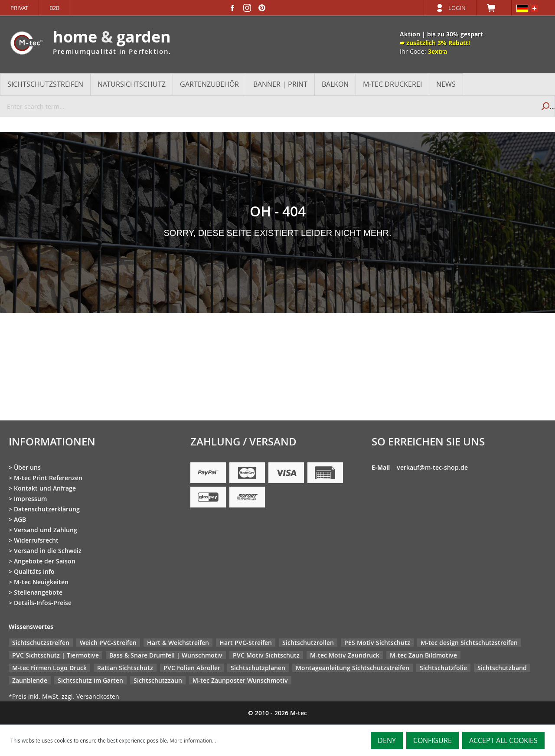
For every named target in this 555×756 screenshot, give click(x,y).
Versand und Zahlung (46, 530)
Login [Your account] (457, 8)
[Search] (545, 106)
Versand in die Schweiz (48, 551)
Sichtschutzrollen (308, 643)
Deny (387, 740)
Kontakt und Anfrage (45, 488)
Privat (19, 8)
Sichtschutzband (502, 668)
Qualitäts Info (34, 571)
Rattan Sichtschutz (125, 668)
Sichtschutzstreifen (41, 643)
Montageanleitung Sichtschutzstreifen (353, 668)
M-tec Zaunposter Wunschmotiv (240, 680)
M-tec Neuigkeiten (41, 582)
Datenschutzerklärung (47, 509)
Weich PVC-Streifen (108, 643)
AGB (20, 519)
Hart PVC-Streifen (246, 643)
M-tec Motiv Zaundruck (345, 655)
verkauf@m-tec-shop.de (432, 467)
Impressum (30, 499)
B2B (54, 8)
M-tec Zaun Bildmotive (423, 655)
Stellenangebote (38, 592)
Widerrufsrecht (36, 540)
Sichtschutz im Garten (90, 680)
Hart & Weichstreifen (178, 643)
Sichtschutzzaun (158, 680)
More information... (193, 740)
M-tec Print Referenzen (48, 478)
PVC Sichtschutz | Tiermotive (55, 655)
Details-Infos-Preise (43, 603)
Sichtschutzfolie (443, 668)
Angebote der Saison (45, 561)
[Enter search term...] (268, 106)
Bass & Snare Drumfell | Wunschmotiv (166, 655)
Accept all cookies (503, 740)
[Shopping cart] (494, 8)
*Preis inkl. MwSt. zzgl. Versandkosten (64, 696)
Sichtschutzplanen (258, 668)
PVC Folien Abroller (192, 668)
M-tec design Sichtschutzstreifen (469, 643)
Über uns (27, 467)
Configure (433, 740)
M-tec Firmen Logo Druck (49, 668)
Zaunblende (30, 680)
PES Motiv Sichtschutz (377, 643)
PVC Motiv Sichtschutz (266, 655)
